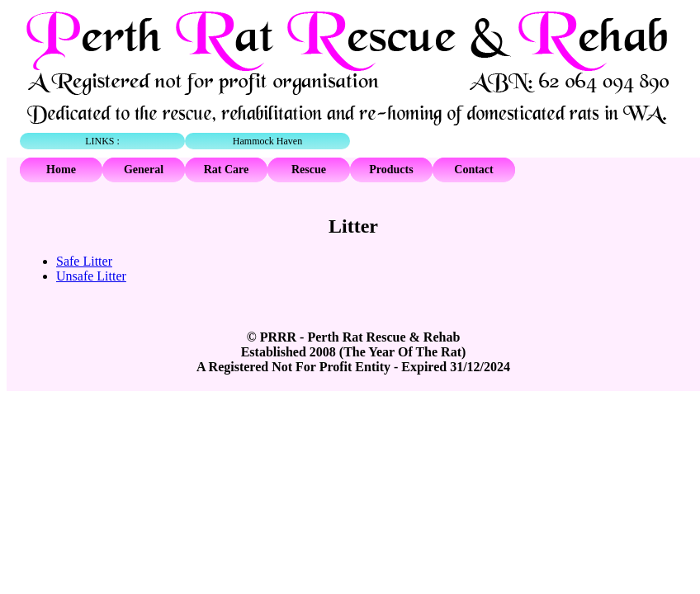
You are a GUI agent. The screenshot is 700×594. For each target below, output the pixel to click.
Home (61, 170)
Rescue (309, 170)
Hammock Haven (267, 141)
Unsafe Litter (91, 276)
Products (391, 170)
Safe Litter (84, 261)
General (144, 170)
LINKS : (102, 141)
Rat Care (227, 170)
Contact (473, 170)
